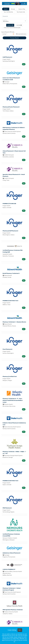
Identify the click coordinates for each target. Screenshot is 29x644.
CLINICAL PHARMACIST (9, 569)
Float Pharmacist (8, 349)
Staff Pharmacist (7, 57)
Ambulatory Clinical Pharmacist (12, 553)
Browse (13, 9)
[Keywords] (14, 16)
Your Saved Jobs (21, 12)
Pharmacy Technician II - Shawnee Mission (14, 322)
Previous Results (15, 38)
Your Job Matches (8, 12)
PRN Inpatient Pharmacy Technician (13, 610)
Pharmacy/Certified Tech (10, 376)
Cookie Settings (12, 630)
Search (6, 9)
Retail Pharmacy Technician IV (11, 273)
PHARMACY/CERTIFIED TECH (10, 301)
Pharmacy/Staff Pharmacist (10, 231)
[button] (19, 25)
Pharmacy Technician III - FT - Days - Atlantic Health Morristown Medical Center (13, 400)
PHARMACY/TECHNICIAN (9, 203)
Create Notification (21, 34)
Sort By (4, 34)
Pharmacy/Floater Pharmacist (11, 107)
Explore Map (22, 9)
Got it (20, 630)
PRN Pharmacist (7, 508)
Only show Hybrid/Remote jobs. (12, 28)
